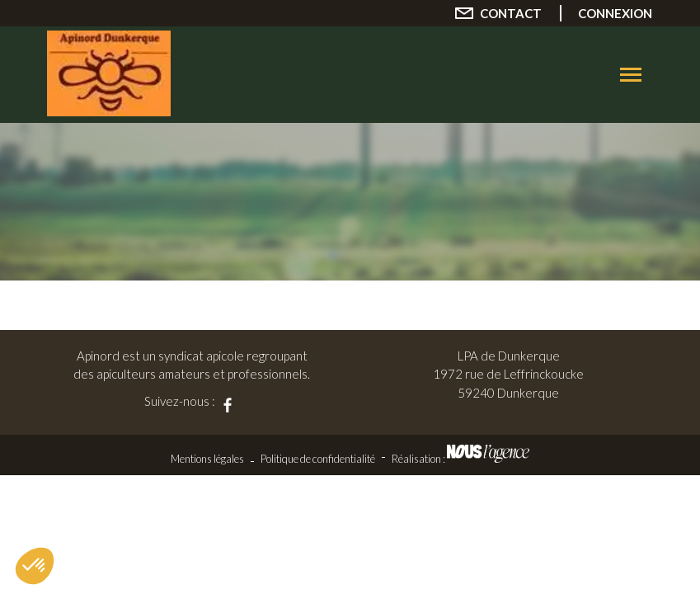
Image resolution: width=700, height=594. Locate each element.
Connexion (615, 13)
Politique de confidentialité (318, 459)
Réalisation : (460, 459)
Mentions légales (207, 459)
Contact (511, 13)
